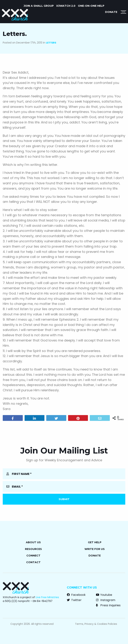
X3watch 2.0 (66, 6)
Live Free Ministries (47, 597)
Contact (33, 562)
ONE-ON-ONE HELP (91, 6)
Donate (111, 12)
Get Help (95, 542)
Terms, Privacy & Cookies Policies (96, 624)
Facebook (76, 595)
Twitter (74, 600)
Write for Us (95, 549)
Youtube (104, 595)
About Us (33, 542)
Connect (33, 556)
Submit (64, 499)
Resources (33, 549)
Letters (51, 43)
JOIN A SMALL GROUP (39, 6)
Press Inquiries (108, 605)
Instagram (106, 600)
